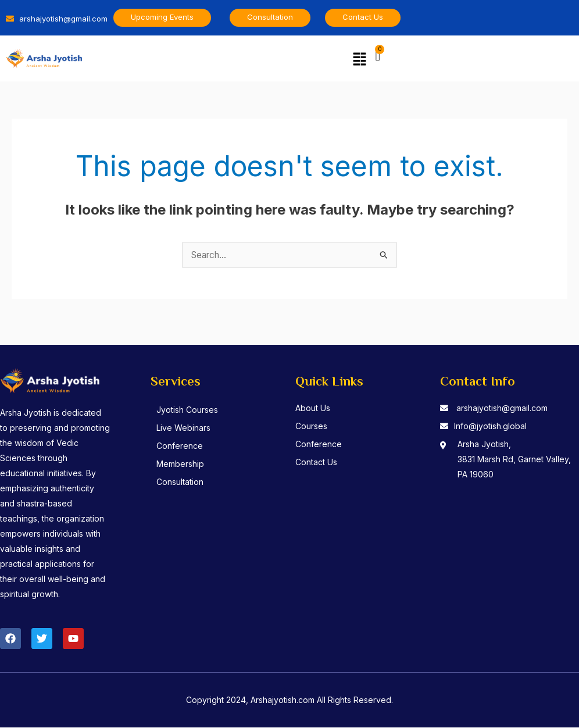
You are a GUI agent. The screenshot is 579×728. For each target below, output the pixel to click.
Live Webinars (187, 428)
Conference (184, 446)
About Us (313, 408)
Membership (184, 464)
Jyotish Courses (191, 410)
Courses (311, 427)
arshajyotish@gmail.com (502, 408)
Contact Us (316, 463)
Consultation (184, 482)
